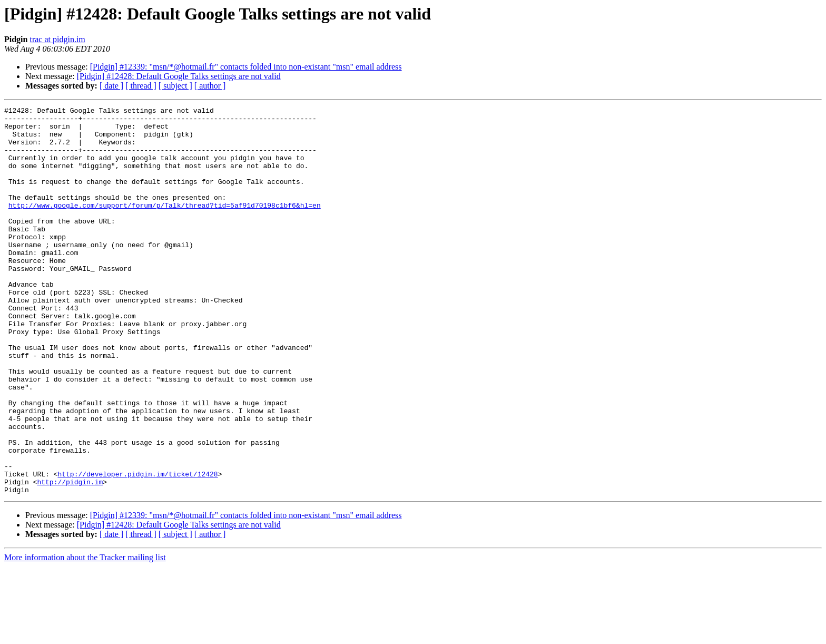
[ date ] (111, 86)
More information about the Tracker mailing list (85, 635)
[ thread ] (141, 86)
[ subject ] (175, 86)
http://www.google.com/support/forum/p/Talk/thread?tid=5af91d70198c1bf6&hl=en (165, 226)
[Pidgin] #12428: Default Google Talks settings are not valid (179, 76)
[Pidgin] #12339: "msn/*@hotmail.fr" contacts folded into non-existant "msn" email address (246, 67)
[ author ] (210, 86)
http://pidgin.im (70, 558)
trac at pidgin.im (57, 39)
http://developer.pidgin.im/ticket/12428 (137, 548)
